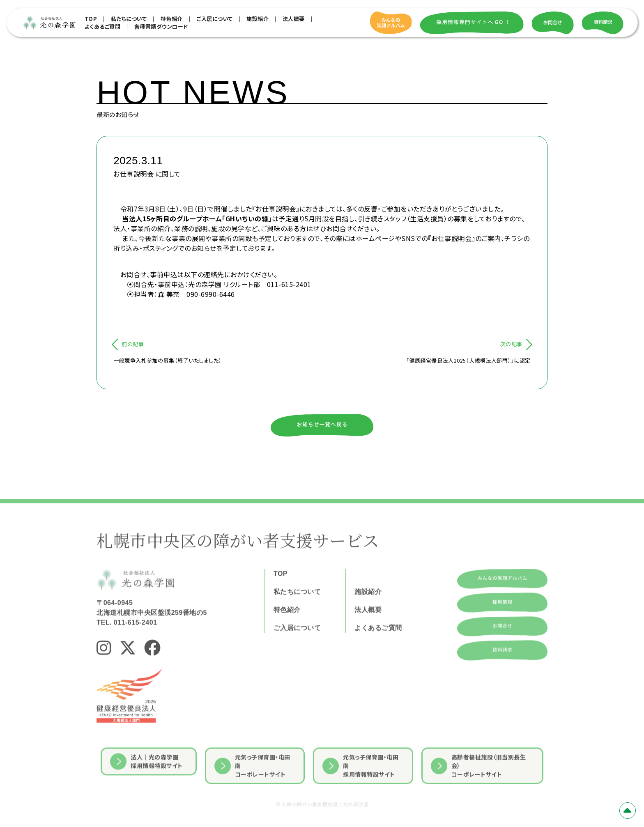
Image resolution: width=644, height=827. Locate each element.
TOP (91, 19)
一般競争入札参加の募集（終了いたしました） (168, 360)
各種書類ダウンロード (161, 26)
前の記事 (133, 344)
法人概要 (294, 19)
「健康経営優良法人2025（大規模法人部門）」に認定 (468, 360)
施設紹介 (258, 19)
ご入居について (215, 19)
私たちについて (129, 19)
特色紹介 (172, 19)
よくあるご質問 (103, 26)
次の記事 (511, 344)
